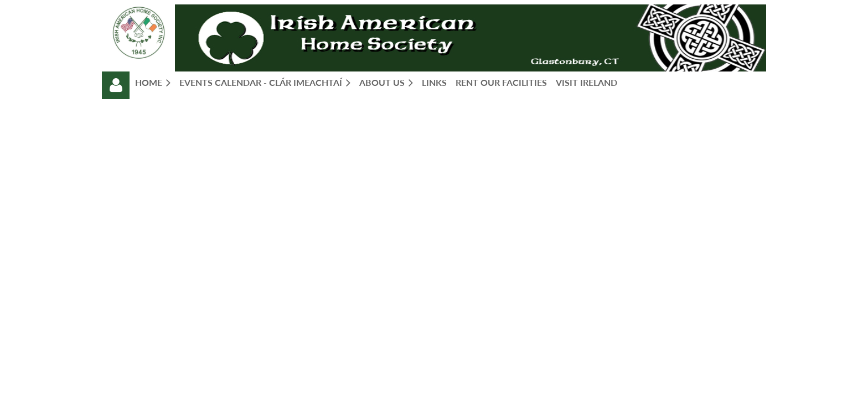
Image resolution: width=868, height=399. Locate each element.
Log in (116, 85)
